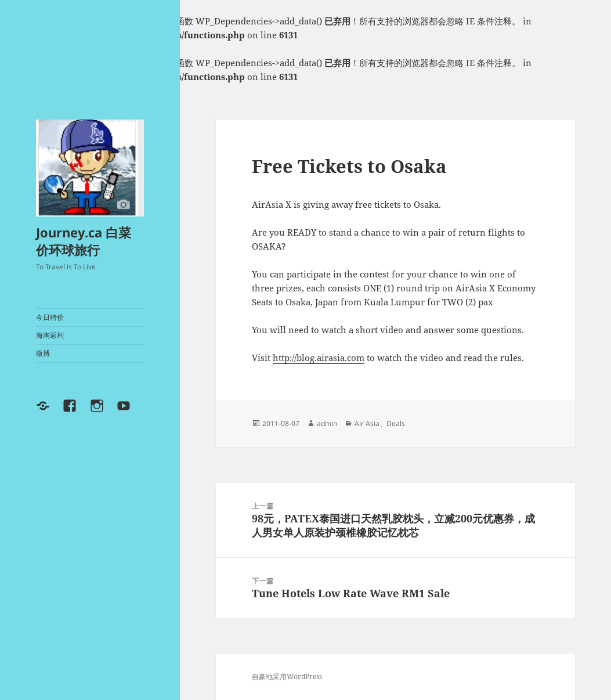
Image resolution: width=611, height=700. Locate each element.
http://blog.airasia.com (319, 358)
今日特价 (50, 317)
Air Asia (367, 423)
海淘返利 (50, 335)
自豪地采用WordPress (287, 676)
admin (327, 423)
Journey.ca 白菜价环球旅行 (84, 241)
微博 (43, 353)
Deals (396, 423)
